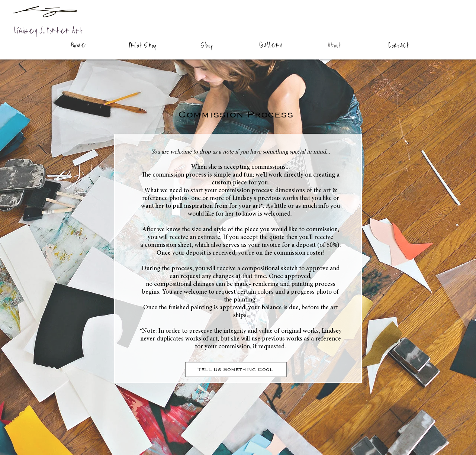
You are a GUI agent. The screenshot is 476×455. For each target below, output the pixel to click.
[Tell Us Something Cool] (236, 370)
